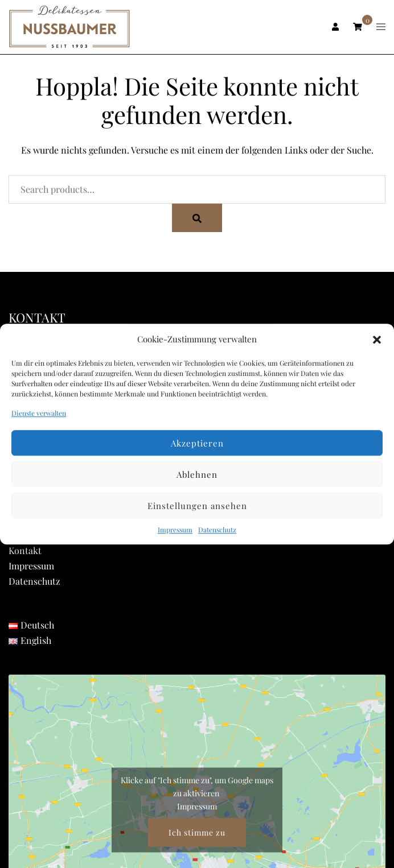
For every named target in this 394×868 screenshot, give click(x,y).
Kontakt (25, 550)
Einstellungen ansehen (197, 506)
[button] (377, 340)
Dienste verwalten (39, 413)
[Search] (197, 218)
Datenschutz (217, 530)
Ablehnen (197, 474)
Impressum (175, 530)
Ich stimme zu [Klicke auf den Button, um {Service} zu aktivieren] (197, 832)
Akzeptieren (197, 443)
